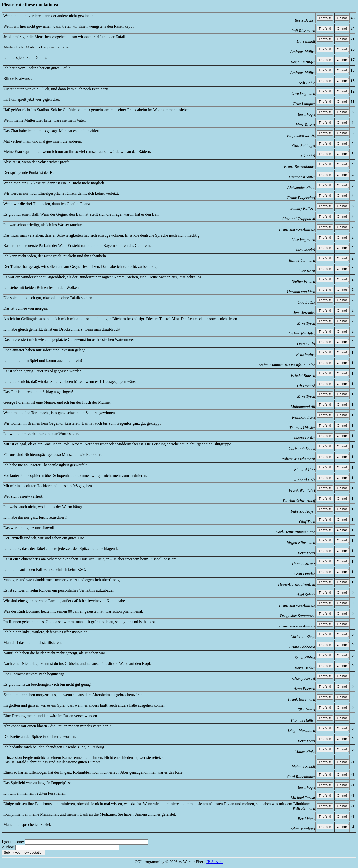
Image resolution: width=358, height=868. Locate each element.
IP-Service (215, 862)
